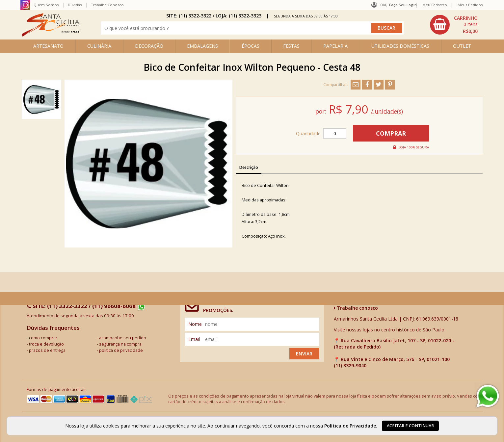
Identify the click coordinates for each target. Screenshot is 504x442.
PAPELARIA (335, 46)
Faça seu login (403, 5)
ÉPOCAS (251, 46)
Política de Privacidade (350, 426)
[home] (51, 35)
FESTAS (291, 46)
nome (195, 324)
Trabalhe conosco (356, 308)
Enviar (304, 354)
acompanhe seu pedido (123, 338)
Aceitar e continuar (410, 426)
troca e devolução (46, 344)
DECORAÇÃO (149, 46)
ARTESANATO (48, 46)
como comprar (43, 338)
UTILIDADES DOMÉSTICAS (400, 46)
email (194, 339)
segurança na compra (120, 344)
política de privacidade (121, 350)
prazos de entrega (47, 350)
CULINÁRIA (99, 46)
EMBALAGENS (202, 46)
